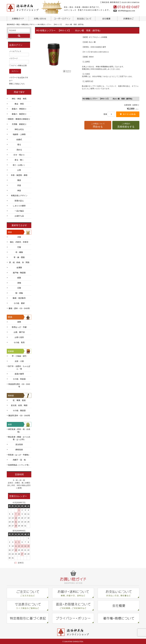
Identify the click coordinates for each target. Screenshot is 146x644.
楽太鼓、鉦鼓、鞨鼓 (19, 405)
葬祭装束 (19, 449)
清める (19, 149)
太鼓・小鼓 (19, 361)
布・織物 (19, 252)
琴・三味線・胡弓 (19, 356)
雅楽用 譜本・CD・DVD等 (19, 415)
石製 (19, 287)
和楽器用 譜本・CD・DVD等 (19, 385)
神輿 (19, 322)
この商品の (126, 126)
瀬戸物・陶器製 (19, 272)
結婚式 (19, 139)
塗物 (19, 282)
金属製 (19, 267)
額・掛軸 (19, 293)
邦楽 (19, 185)
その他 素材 (19, 303)
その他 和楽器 (19, 379)
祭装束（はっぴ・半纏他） (19, 454)
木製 (19, 237)
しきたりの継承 (19, 205)
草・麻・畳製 (19, 257)
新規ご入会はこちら (17, 83)
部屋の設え (19, 200)
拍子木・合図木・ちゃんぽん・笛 (19, 367)
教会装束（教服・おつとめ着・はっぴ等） (19, 438)
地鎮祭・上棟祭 (19, 134)
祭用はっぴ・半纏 (19, 327)
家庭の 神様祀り (19, 108)
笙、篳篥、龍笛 (19, 400)
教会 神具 (19, 103)
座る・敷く (19, 159)
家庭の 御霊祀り (19, 114)
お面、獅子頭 (19, 332)
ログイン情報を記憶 (18, 65)
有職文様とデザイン (19, 195)
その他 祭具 (19, 342)
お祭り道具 (19, 337)
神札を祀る (19, 129)
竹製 (19, 247)
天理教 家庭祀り (19, 124)
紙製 (19, 277)
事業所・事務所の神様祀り (19, 119)
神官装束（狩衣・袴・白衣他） (19, 430)
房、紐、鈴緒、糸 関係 (19, 262)
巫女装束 (19, 444)
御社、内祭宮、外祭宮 (19, 242)
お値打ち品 (19, 216)
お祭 (19, 170)
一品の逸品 (19, 210)
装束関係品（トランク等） (19, 464)
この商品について (98, 126)
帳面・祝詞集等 (19, 298)
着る (19, 144)
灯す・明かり (19, 154)
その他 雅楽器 (19, 410)
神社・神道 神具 (19, 98)
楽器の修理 (19, 373)
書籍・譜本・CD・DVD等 (19, 308)
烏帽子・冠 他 (19, 459)
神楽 (19, 190)
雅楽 (19, 180)
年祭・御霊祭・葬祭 (19, 175)
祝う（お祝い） (19, 165)
